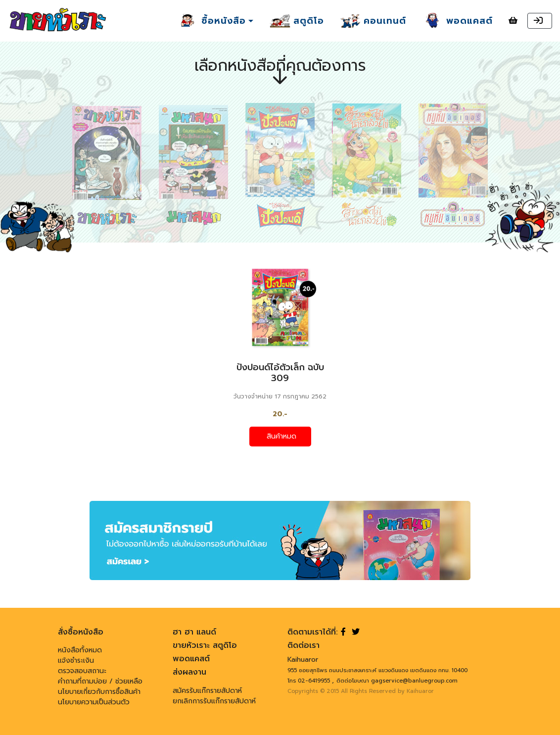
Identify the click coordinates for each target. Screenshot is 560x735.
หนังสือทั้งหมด (80, 650)
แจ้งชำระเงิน (76, 661)
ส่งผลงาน (189, 672)
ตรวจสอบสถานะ (82, 671)
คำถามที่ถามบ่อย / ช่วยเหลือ (100, 681)
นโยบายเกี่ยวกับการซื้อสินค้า (99, 692)
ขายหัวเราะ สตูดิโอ (205, 645)
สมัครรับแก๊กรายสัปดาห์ (207, 691)
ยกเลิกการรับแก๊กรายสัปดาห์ (214, 701)
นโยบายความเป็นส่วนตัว (94, 702)
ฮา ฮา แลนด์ (194, 632)
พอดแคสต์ (191, 659)
